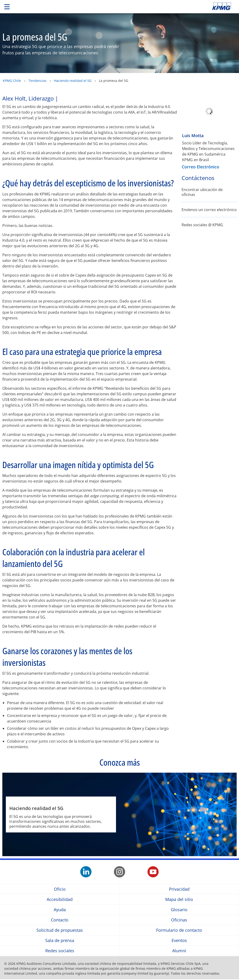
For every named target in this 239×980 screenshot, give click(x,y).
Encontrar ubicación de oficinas (202, 192)
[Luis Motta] (209, 128)
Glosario (179, 910)
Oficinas (179, 920)
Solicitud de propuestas (60, 930)
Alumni (179, 951)
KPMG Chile (12, 81)
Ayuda (60, 910)
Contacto (60, 920)
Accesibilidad (60, 899)
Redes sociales (60, 951)
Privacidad (179, 889)
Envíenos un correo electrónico (209, 210)
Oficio (60, 889)
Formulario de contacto (179, 930)
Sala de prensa (60, 940)
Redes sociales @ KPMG (202, 225)
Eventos (179, 940)
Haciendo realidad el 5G (73, 81)
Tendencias (37, 81)
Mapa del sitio (179, 899)
